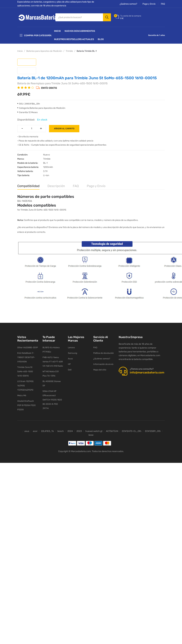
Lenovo (71, 347)
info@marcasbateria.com (147, 372)
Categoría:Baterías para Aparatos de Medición (41, 108)
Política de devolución (104, 353)
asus (27, 431)
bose (91, 435)
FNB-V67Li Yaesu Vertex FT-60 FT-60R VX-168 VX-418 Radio (53, 362)
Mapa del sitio (100, 370)
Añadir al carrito (64, 129)
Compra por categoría (36, 35)
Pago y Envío (149, 4)
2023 (79, 431)
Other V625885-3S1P (28, 347)
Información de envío (103, 364)
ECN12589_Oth (153, 431)
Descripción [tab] (56, 186)
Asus (70, 359)
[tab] (27, 62)
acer (35, 431)
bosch (61, 431)
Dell (70, 370)
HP (69, 364)
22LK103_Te (47, 431)
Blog (101, 39)
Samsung (73, 353)
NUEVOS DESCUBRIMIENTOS (80, 31)
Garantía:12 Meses (27, 112)
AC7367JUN (112, 431)
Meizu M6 (22, 395)
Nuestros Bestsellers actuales (74, 39)
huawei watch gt (94, 431)
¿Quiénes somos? (128, 4)
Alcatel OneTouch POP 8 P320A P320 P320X (26, 405)
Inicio (57, 31)
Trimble (69, 51)
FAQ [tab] (76, 186)
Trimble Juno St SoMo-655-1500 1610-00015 (25, 371)
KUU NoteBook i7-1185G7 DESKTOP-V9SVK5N (26, 357)
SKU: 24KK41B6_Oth (29, 104)
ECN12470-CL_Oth (132, 431)
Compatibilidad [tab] (28, 186)
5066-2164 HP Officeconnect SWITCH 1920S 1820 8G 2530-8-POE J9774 (52, 400)
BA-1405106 (25, 201)
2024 (70, 431)
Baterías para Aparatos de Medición (44, 51)
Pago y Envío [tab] (96, 186)
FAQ (163, 4)
